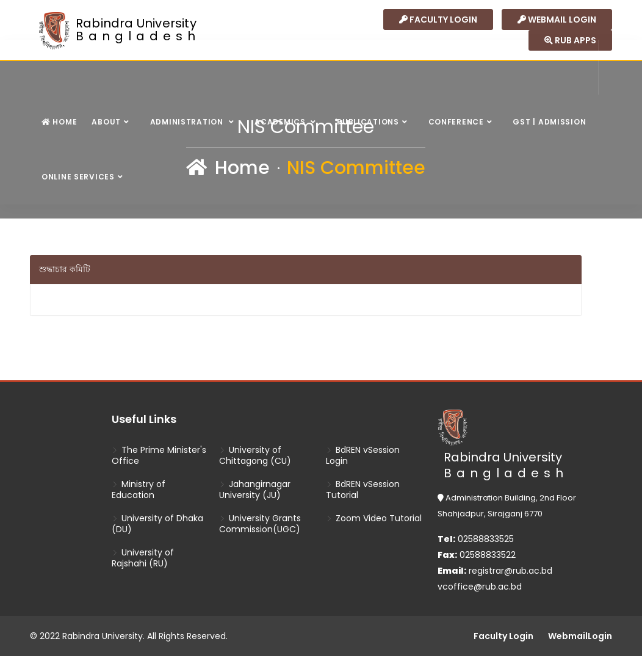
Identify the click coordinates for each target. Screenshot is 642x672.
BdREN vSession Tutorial (363, 490)
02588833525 (476, 539)
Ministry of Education (139, 490)
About (106, 122)
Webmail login (557, 20)
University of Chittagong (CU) (255, 455)
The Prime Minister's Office (159, 455)
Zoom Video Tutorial (374, 518)
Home (59, 122)
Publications (368, 122)
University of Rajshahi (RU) (143, 558)
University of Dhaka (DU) (157, 524)
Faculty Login (438, 20)
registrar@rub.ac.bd (510, 571)
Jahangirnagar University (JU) (255, 490)
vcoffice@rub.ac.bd (480, 587)
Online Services (78, 177)
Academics (281, 122)
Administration (188, 122)
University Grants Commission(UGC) (260, 524)
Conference (456, 122)
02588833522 (477, 555)
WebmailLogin (580, 636)
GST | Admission (549, 122)
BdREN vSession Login (363, 455)
